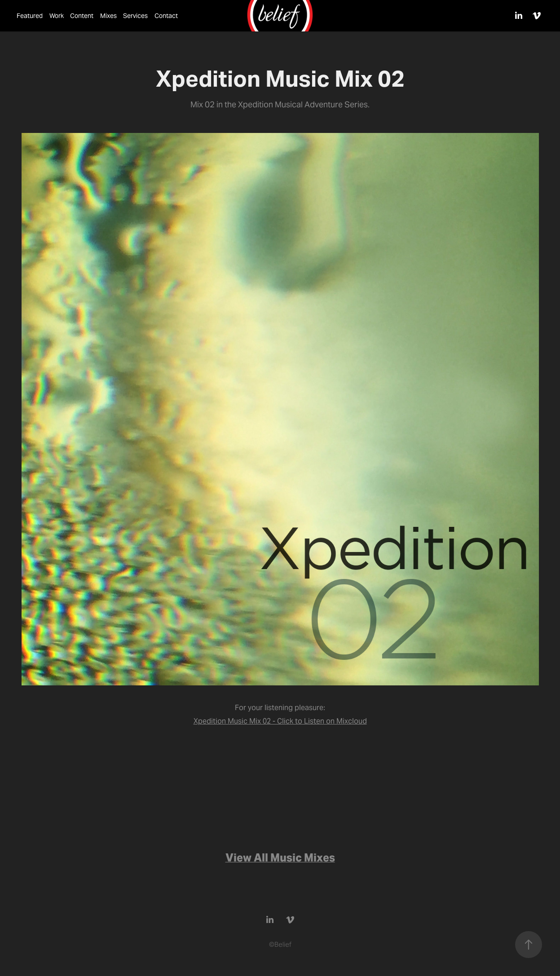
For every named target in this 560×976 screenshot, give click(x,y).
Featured (30, 16)
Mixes (108, 16)
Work (57, 16)
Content (82, 16)
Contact (166, 16)
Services (135, 16)
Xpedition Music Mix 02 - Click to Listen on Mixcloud (280, 721)
